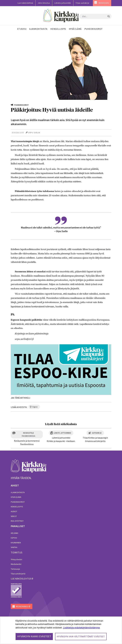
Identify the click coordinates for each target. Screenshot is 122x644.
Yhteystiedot (16, 559)
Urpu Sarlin (34, 133)
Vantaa (14, 547)
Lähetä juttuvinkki (63, 3)
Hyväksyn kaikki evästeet (34, 636)
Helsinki (14, 533)
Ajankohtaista (18, 492)
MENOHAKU (104, 3)
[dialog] (61, 630)
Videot (14, 516)
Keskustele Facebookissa (29, 434)
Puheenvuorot (18, 502)
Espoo (14, 538)
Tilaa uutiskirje (82, 3)
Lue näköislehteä (25, 3)
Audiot (14, 511)
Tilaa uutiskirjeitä (18, 574)
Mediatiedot (16, 564)
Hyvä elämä (16, 497)
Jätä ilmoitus (44, 3)
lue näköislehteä (21, 579)
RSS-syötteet (17, 521)
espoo (35, 407)
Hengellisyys (17, 507)
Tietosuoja (15, 569)
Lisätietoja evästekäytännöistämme (81, 628)
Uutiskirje (97, 433)
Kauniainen (16, 543)
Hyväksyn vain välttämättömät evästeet (81, 637)
